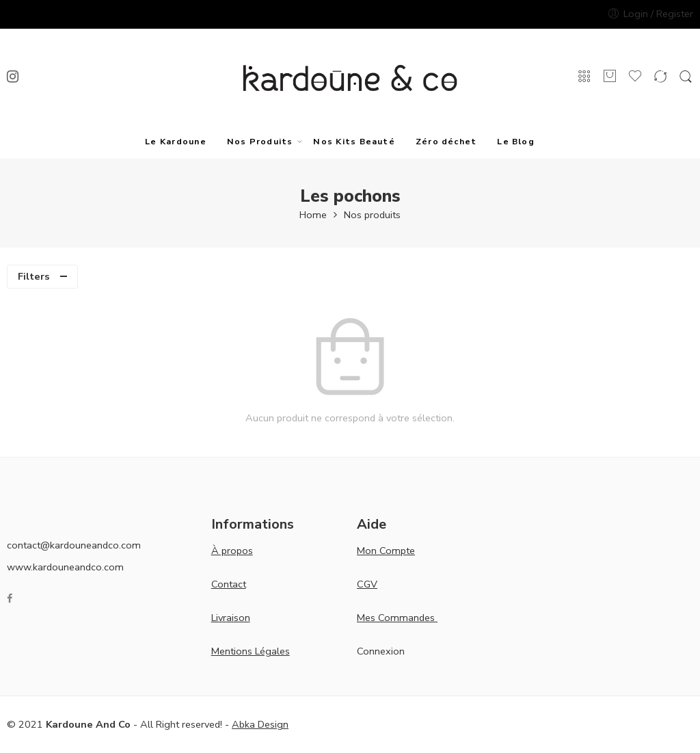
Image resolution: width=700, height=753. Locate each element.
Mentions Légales (251, 651)
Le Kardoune (176, 141)
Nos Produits (260, 141)
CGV (367, 584)
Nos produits (372, 215)
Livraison (231, 618)
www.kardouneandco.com (65, 567)
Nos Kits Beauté (354, 141)
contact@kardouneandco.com (74, 545)
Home (313, 215)
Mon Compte (386, 551)
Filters (34, 276)
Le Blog (516, 141)
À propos (232, 551)
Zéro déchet (446, 141)
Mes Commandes (397, 618)
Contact (229, 584)
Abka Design (260, 724)
